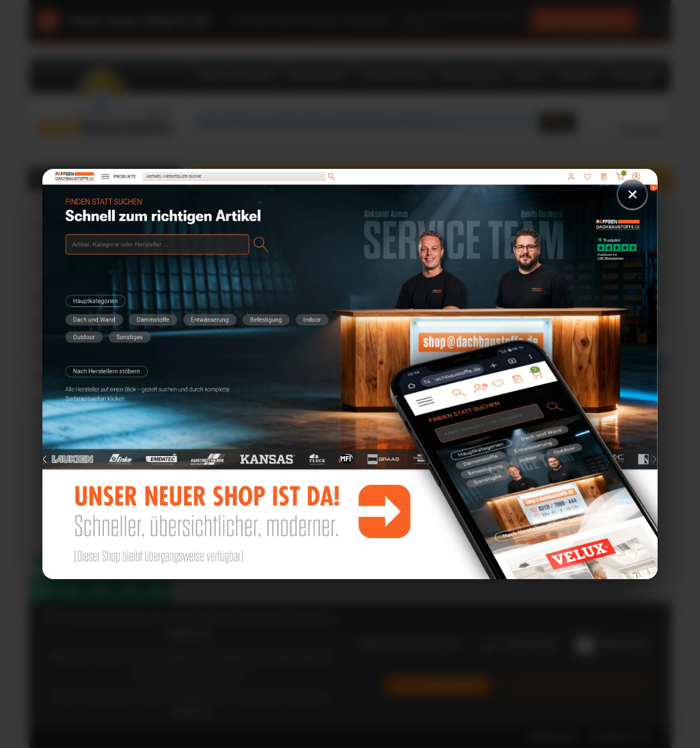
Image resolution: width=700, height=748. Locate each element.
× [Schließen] (632, 194)
